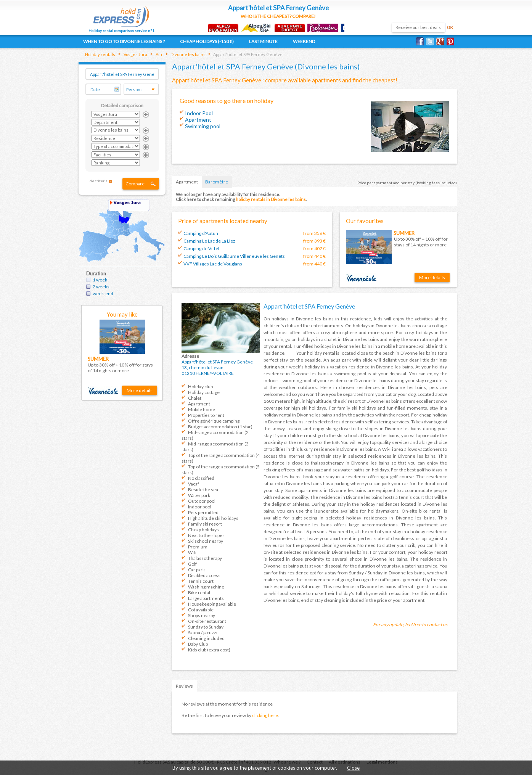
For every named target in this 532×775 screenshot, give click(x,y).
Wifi (192, 552)
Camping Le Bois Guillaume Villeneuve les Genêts (234, 256)
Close (353, 768)
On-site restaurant (207, 621)
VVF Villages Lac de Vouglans (213, 264)
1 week (100, 280)
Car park (196, 570)
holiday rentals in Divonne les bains (271, 199)
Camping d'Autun (201, 233)
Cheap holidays (203, 530)
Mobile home (202, 409)
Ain (158, 54)
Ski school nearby (206, 541)
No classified (201, 478)
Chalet (195, 398)
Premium (198, 547)
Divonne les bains (188, 54)
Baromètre (217, 182)
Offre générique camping (214, 421)
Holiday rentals (100, 54)
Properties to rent (206, 415)
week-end (103, 293)
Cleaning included (206, 638)
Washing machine (206, 587)
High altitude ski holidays (213, 518)
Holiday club (200, 387)
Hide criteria (96, 181)
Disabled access (204, 575)
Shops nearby (202, 615)
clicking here (265, 715)
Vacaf (194, 484)
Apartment (187, 182)
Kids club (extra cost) (209, 650)
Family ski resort (205, 524)
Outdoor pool (202, 501)
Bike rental (199, 593)
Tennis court (201, 581)
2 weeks (101, 287)
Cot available (201, 610)
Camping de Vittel (201, 248)
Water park (199, 495)
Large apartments (206, 598)
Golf (192, 564)
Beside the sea (203, 490)
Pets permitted (203, 512)
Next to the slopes (206, 535)
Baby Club (198, 644)
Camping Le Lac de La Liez (209, 241)
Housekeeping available (212, 604)
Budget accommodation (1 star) (220, 427)
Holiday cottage (204, 392)
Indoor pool (200, 507)
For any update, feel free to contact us (410, 625)
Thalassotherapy (205, 558)
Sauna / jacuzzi (203, 633)
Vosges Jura (135, 54)
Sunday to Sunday (206, 627)
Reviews (184, 686)
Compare (135, 184)
